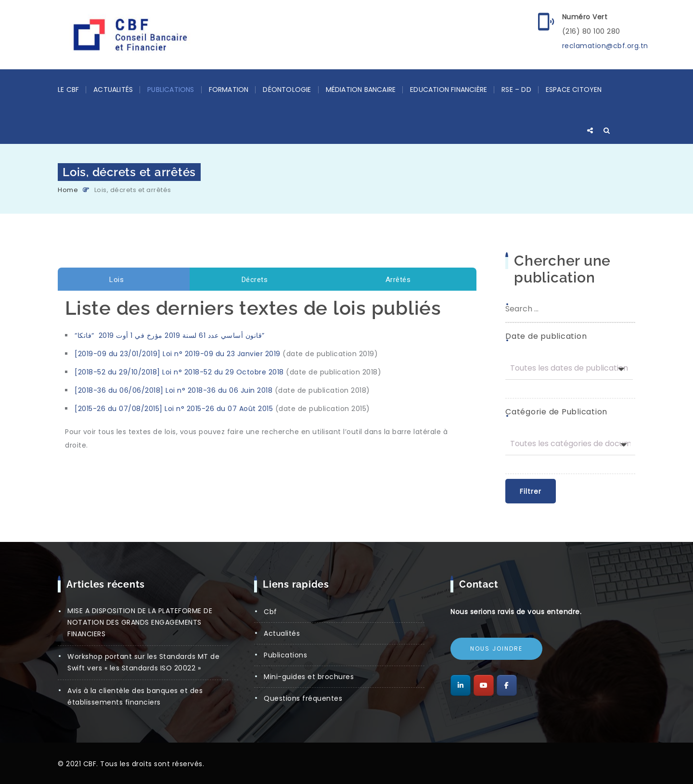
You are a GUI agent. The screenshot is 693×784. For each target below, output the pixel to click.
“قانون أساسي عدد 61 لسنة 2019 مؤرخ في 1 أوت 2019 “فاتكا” (170, 335)
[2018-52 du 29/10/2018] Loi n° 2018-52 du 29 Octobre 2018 (179, 372)
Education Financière (449, 90)
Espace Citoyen (574, 90)
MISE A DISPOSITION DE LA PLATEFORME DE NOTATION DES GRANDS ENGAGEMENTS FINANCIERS (140, 622)
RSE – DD (516, 90)
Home (68, 190)
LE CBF (68, 90)
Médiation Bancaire (361, 90)
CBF (270, 612)
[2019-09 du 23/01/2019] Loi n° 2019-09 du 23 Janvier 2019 (178, 354)
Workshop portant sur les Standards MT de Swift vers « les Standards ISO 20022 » (143, 662)
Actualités (113, 90)
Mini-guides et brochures (309, 677)
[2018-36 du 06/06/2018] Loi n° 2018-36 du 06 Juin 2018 (173, 390)
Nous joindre (496, 649)
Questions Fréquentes (303, 698)
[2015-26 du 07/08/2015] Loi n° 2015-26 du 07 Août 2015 (174, 409)
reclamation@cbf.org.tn (605, 46)
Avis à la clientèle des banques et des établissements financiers (135, 696)
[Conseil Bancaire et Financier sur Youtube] (484, 685)
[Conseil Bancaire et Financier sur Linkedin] (461, 685)
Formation (229, 90)
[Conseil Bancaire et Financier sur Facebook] (507, 685)
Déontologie (287, 90)
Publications (171, 90)
